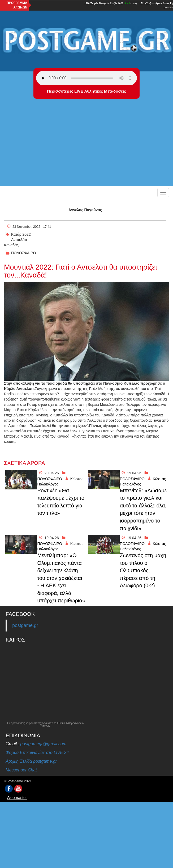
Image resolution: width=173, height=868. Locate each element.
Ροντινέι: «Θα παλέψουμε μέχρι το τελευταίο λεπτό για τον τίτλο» (61, 502)
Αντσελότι (19, 240)
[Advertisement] (87, 146)
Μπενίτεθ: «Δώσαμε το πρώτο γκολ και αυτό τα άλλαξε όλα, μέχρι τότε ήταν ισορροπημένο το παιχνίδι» (143, 509)
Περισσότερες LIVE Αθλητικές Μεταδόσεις (86, 91)
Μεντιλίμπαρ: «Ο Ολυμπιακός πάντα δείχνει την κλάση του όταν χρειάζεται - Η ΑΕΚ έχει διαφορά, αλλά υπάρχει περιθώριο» (61, 578)
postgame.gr (25, 625)
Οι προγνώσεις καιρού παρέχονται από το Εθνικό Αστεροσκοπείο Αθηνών (45, 725)
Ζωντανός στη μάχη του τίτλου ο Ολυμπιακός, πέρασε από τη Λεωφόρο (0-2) (143, 570)
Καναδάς (11, 245)
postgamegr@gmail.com (43, 744)
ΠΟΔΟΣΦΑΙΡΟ (24, 253)
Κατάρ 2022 (21, 234)
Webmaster (17, 797)
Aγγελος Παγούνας (85, 210)
